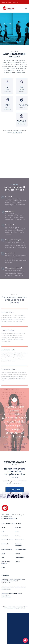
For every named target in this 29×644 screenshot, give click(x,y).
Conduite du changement (18, 545)
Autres (3, 567)
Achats (3, 528)
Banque (17, 532)
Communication (19, 540)
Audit (3, 532)
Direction (18, 554)
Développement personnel (6, 563)
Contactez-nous (15, 490)
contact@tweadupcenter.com (9, 518)
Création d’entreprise (21, 550)
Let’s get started (17, 133)
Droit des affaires (20, 558)
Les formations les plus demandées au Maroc (14, 587)
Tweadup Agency (20, 608)
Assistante (18, 528)
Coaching (18, 536)
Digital (3, 554)
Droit (3, 558)
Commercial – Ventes (7, 540)
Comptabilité (5, 544)
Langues (17, 562)
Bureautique (5, 536)
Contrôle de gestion (7, 550)
